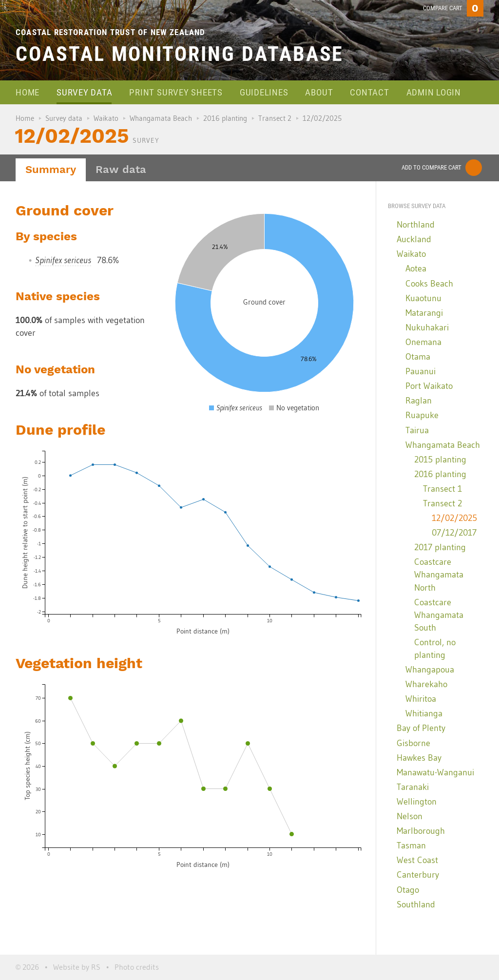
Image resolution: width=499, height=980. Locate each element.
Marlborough (421, 831)
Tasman (411, 845)
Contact (369, 92)
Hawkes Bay (419, 758)
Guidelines (264, 92)
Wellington (417, 802)
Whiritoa (421, 699)
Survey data (84, 92)
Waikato (106, 118)
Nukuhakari (427, 327)
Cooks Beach (429, 284)
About (319, 92)
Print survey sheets (176, 92)
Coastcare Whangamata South (439, 615)
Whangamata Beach (161, 118)
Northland (416, 225)
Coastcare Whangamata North (439, 575)
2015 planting (440, 460)
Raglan (419, 401)
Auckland (414, 239)
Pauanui (421, 371)
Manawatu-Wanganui (435, 772)
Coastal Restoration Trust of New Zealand (111, 32)
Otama (418, 357)
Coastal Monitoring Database (180, 54)
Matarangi (424, 313)
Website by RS (77, 967)
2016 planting (225, 118)
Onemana (423, 342)
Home (28, 92)
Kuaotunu (423, 298)
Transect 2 (275, 118)
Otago (408, 890)
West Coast (417, 860)
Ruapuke (422, 415)
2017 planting (440, 547)
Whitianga (424, 713)
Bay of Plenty (421, 728)
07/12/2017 (454, 533)
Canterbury (418, 875)
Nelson (410, 816)
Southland (416, 904)
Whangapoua (430, 670)
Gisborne (413, 743)
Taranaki (413, 787)
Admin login (434, 92)
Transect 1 (442, 489)
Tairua (417, 430)
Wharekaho (426, 684)
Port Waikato (429, 386)
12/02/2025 (454, 518)
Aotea (416, 269)
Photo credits (137, 967)
